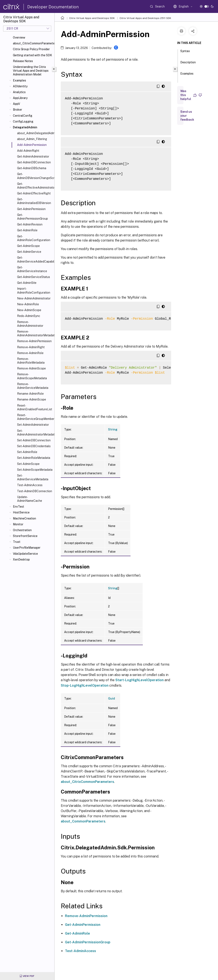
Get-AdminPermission (31, 209)
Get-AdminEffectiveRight (34, 193)
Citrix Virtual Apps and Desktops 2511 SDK (145, 18)
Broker (17, 110)
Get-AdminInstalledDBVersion (34, 201)
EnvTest (19, 507)
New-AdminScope (29, 310)
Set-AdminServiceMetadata (33, 477)
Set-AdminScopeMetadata (35, 470)
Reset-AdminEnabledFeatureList (35, 407)
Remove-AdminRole (30, 353)
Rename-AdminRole (30, 394)
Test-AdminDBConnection (35, 491)
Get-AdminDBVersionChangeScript (35, 176)
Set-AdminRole (27, 452)
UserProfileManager (27, 548)
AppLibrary (20, 98)
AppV (16, 104)
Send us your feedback (187, 116)
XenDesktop (21, 559)
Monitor (18, 524)
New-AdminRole (28, 304)
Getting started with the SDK (32, 55)
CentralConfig (23, 116)
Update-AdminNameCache (30, 499)
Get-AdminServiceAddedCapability (35, 259)
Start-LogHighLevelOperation (140, 680)
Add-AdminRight (28, 151)
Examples (19, 80)
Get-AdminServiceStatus (34, 277)
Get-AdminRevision (30, 224)
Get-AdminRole (27, 230)
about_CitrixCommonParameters (33, 43)
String (113, 429)
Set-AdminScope (28, 464)
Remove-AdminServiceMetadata (33, 386)
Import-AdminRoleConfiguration (34, 290)
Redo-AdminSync (29, 316)
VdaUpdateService (25, 554)
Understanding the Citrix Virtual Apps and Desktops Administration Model (31, 71)
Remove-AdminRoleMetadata (31, 361)
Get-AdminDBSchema (32, 168)
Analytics (19, 92)
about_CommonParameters (83, 821)
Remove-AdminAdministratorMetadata (35, 333)
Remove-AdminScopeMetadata (32, 376)
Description (188, 64)
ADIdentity (20, 86)
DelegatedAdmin (25, 127)
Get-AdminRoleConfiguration (34, 238)
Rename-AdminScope (32, 399)
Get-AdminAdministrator (33, 156)
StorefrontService (25, 536)
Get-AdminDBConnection (34, 162)
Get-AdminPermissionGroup (32, 217)
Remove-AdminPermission (34, 341)
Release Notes (23, 61)
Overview (19, 38)
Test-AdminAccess (30, 485)
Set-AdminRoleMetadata (34, 458)
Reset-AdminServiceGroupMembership (35, 417)
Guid (111, 698)
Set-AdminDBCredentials (34, 446)
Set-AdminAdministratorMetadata (35, 433)
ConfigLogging (23, 121)
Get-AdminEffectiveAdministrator (35, 186)
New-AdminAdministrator (34, 298)
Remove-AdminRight (31, 347)
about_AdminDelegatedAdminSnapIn (35, 133)
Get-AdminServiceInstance (32, 269)
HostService (21, 512)
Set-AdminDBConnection (34, 440)
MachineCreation (24, 518)
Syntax (185, 53)
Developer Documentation (53, 7)
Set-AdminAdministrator (33, 425)
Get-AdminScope (28, 246)
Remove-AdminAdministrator (30, 324)
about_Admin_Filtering (32, 139)
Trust (17, 542)
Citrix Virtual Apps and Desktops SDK (92, 18)
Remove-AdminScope (31, 368)
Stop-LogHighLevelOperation (85, 685)
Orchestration (22, 530)
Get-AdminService (29, 252)
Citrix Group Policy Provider (31, 49)
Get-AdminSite (27, 283)
